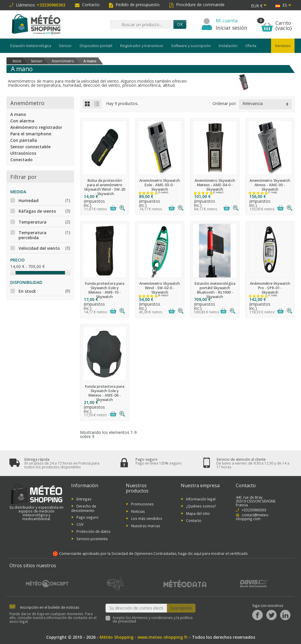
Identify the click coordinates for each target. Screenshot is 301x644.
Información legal (201, 499)
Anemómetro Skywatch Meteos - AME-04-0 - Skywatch (215, 185)
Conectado (21, 160)
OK (180, 24)
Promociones (142, 504)
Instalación (228, 46)
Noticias (138, 511)
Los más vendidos (147, 518)
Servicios (283, 46)
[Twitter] (271, 615)
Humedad (29, 200)
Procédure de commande (197, 5)
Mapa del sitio (198, 513)
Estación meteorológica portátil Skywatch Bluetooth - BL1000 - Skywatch (215, 290)
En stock (27, 291)
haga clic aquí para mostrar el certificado (213, 554)
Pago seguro (87, 517)
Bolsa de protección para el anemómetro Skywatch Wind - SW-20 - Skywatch (105, 187)
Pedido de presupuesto (134, 5)
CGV (80, 524)
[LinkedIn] (285, 615)
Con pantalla (24, 140)
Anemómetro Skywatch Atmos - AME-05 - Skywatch (270, 185)
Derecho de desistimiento (84, 508)
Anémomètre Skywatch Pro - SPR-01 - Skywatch (270, 288)
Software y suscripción (191, 46)
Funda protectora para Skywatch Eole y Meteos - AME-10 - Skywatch (104, 290)
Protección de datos (93, 531)
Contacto (87, 5)
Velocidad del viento (39, 248)
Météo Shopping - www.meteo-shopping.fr (144, 637)
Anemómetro (27, 103)
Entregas (84, 499)
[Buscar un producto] (142, 24)
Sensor (65, 46)
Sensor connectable (30, 147)
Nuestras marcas (146, 525)
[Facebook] (257, 615)
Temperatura (32, 222)
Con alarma (22, 121)
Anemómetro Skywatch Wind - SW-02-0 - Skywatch (160, 288)
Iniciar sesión (231, 28)
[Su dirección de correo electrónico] (136, 608)
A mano (18, 114)
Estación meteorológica (31, 46)
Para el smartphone (31, 134)
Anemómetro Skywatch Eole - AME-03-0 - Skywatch (160, 185)
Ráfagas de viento (37, 211)
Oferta (251, 46)
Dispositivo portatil (96, 46)
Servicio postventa (92, 538)
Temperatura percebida (32, 235)
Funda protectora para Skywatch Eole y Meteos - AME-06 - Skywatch (104, 393)
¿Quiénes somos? (201, 506)
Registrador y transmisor (142, 46)
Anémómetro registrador (36, 127)
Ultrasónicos (23, 153)
